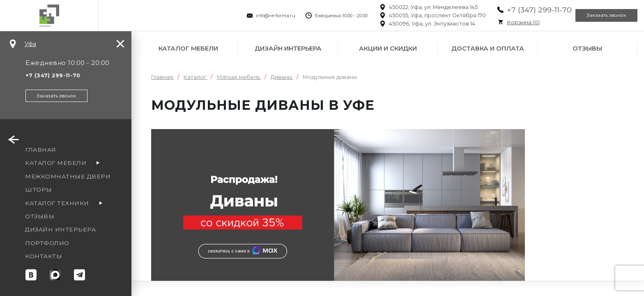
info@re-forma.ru (257, 16)
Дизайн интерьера (288, 48)
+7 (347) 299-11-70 (520, 10)
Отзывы (587, 48)
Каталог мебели (188, 48)
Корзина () (504, 22)
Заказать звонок (600, 16)
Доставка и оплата (488, 48)
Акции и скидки (388, 48)
